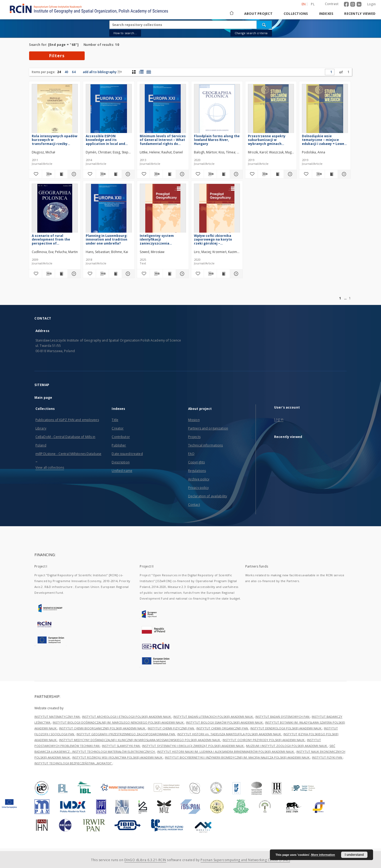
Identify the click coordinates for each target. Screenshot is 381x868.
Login (371, 4)
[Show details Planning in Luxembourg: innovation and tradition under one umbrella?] (128, 274)
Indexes (326, 14)
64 (74, 72)
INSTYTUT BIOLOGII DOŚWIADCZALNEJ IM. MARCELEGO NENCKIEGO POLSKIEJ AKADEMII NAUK (119, 722)
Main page (43, 398)
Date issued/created (127, 454)
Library (41, 428)
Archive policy (199, 479)
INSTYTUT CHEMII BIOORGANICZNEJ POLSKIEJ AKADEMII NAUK (103, 728)
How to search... (125, 33)
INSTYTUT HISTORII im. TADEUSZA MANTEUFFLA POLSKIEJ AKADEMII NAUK (230, 734)
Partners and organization (208, 428)
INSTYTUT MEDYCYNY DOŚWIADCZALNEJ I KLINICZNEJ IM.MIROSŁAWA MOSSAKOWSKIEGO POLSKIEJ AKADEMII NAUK (140, 740)
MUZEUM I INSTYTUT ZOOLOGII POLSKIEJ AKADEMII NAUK (287, 746)
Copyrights (196, 462)
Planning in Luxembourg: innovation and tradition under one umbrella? (107, 239)
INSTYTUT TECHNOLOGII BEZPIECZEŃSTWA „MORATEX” (73, 763)
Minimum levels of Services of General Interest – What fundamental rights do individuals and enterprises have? (163, 140)
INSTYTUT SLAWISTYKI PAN (121, 746)
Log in (279, 419)
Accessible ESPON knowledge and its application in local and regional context (105, 140)
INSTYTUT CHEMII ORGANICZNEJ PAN (223, 728)
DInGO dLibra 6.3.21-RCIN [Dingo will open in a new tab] (145, 860)
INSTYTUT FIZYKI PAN (327, 757)
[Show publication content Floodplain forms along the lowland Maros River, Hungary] (223, 174)
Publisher (119, 445)
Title (115, 420)
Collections (296, 14)
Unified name (122, 471)
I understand (354, 855)
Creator (118, 428)
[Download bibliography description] (48, 174)
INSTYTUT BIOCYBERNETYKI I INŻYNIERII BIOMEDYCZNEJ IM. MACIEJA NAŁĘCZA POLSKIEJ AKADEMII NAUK (238, 757)
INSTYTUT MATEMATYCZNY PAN (57, 717)
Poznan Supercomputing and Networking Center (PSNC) (245, 860)
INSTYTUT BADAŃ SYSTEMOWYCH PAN (283, 717)
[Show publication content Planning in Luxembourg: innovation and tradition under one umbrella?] (115, 274)
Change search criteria (251, 33)
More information (323, 855)
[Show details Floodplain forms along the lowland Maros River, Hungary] (235, 174)
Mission (194, 420)
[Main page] (231, 14)
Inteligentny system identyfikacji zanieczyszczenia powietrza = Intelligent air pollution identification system (162, 239)
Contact (194, 505)
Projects (194, 437)
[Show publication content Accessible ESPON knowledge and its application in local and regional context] (115, 174)
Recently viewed (360, 14)
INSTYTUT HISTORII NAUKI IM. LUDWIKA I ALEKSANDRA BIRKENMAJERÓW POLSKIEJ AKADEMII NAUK (226, 752)
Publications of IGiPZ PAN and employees (67, 420)
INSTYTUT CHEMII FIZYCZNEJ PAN (171, 728)
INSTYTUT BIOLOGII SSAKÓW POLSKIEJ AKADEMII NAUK (225, 722)
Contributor (121, 437)
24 (59, 72)
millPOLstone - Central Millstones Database (68, 454)
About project (258, 14)
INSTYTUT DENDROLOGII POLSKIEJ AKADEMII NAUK (286, 728)
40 (66, 72)
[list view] (149, 72)
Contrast (332, 4)
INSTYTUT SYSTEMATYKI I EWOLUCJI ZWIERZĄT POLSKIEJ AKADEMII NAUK (193, 746)
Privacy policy (199, 488)
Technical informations (206, 445)
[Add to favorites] (35, 174)
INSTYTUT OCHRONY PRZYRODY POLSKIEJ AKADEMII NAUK (264, 740)
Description (121, 462)
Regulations (197, 471)
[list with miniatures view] (141, 72)
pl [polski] (313, 4)
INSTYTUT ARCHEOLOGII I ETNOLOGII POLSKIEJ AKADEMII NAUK (127, 717)
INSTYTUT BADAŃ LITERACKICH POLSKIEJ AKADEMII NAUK (214, 717)
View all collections (50, 468)
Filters (57, 56)
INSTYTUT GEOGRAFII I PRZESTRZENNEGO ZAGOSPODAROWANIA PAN (126, 734)
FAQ (191, 454)
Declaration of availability (208, 496)
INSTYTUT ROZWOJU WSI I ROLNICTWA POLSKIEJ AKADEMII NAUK (118, 757)
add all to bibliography (102, 72)
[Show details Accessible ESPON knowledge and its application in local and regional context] (128, 174)
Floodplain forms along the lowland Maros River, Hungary (217, 140)
